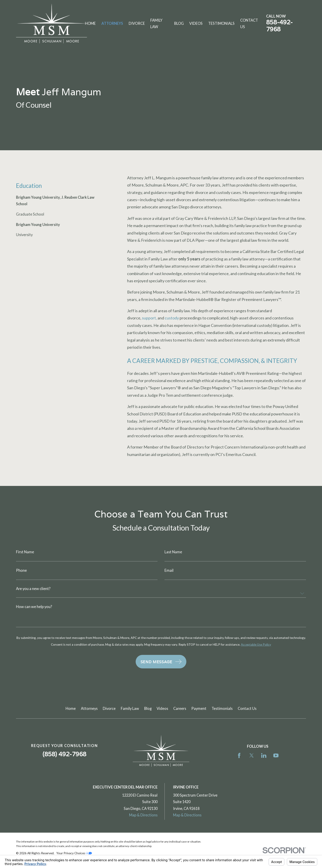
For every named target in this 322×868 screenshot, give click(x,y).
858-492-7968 (279, 26)
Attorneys (89, 708)
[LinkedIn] (264, 755)
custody (172, 318)
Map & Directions (143, 815)
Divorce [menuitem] (137, 23)
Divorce (109, 708)
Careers (180, 708)
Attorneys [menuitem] (112, 23)
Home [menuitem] (90, 23)
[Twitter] (252, 755)
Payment (199, 708)
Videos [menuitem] (196, 23)
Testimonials (222, 708)
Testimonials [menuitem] (221, 23)
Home (71, 708)
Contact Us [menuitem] (249, 23)
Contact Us (247, 708)
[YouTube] (276, 755)
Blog (148, 708)
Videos (162, 708)
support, (149, 318)
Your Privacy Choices (74, 853)
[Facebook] (239, 755)
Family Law (130, 708)
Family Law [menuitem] (156, 23)
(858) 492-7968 (64, 754)
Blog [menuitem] (179, 23)
